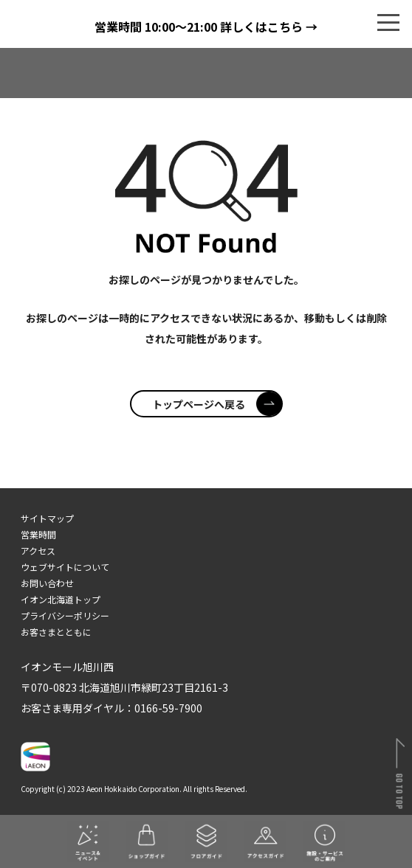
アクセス (38, 551)
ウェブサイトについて (65, 567)
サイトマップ (47, 518)
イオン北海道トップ (61, 599)
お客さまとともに (56, 632)
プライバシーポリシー (65, 615)
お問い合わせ (47, 583)
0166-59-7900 (168, 708)
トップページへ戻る (217, 404)
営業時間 (38, 534)
